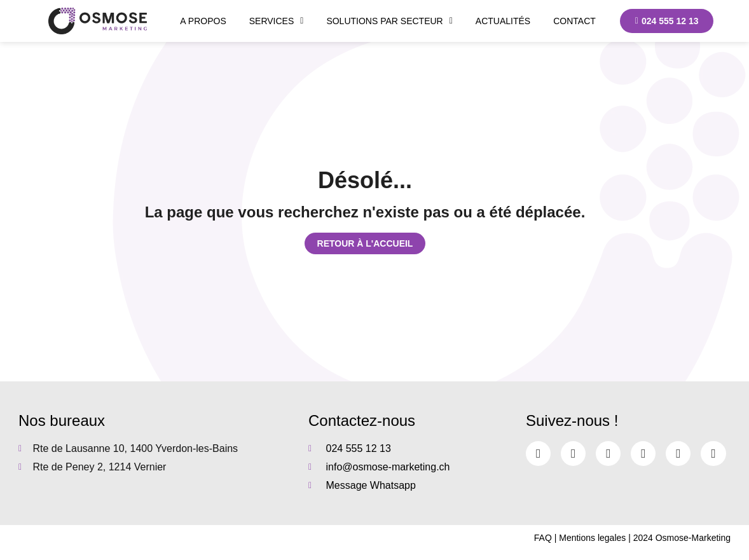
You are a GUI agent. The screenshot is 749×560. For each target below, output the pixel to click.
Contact (574, 21)
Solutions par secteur (389, 21)
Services (277, 21)
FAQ (543, 538)
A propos (203, 21)
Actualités (503, 21)
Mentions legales (592, 538)
